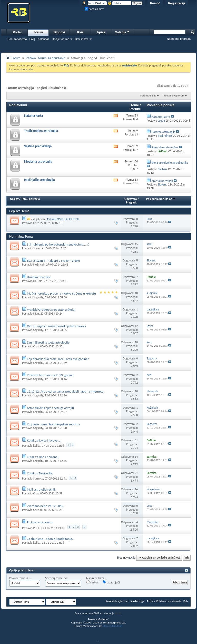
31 (136, 440)
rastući (93, 582)
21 (136, 473)
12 (136, 326)
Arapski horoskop (162, 181)
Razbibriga (138, 601)
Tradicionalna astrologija (41, 131)
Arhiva (151, 601)
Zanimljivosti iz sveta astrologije (48, 342)
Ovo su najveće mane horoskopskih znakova (56, 326)
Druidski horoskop (39, 277)
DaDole (38, 281)
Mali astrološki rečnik (41, 489)
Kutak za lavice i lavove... (43, 440)
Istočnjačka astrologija (40, 180)
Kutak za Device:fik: (40, 473)
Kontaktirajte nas (117, 601)
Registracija (177, 3)
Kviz (80, 32)
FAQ (32, 39)
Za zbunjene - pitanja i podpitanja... (51, 539)
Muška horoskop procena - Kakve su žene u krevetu (61, 293)
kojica (37, 446)
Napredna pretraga (179, 39)
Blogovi (59, 32)
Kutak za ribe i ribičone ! (43, 457)
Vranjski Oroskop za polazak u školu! (51, 310)
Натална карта (161, 117)
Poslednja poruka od (161, 199)
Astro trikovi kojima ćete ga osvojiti (50, 408)
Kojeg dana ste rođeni (165, 147)
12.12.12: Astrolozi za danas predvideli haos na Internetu (65, 391)
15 (136, 244)
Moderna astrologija (38, 162)
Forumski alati (148, 96)
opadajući (111, 582)
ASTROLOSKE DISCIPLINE (63, 219)
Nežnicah (39, 265)
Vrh (186, 558)
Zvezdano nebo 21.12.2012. (46, 506)
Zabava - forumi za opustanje (46, 58)
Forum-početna (17, 39)
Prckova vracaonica (40, 522)
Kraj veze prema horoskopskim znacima (53, 424)
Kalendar (43, 39)
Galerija (122, 32)
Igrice (101, 32)
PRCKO (37, 528)
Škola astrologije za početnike (170, 163)
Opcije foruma (61, 39)
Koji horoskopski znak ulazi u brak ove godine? (58, 359)
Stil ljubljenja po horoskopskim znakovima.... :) (58, 244)
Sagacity (38, 297)
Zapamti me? (94, 9)
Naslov (14, 199)
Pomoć (155, 3)
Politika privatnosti (169, 601)
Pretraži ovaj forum (174, 96)
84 (136, 522)
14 (136, 457)
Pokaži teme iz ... (21, 578)
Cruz (36, 223)
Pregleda (132, 202)
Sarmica (38, 479)
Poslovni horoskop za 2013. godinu (50, 375)
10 (136, 293)
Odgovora (131, 199)
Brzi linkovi (82, 39)
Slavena (38, 248)
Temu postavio (31, 199)
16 (136, 489)
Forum (38, 32)
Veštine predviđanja (38, 146)
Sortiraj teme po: (57, 578)
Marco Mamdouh (112, 626)
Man (36, 314)
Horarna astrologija (163, 132)
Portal (17, 32)
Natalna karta (33, 116)
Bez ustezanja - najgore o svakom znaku (53, 261)
